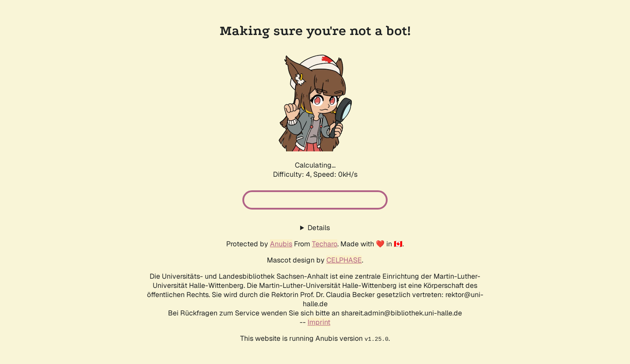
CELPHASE (344, 260)
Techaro (325, 244)
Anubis (281, 244)
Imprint (319, 322)
